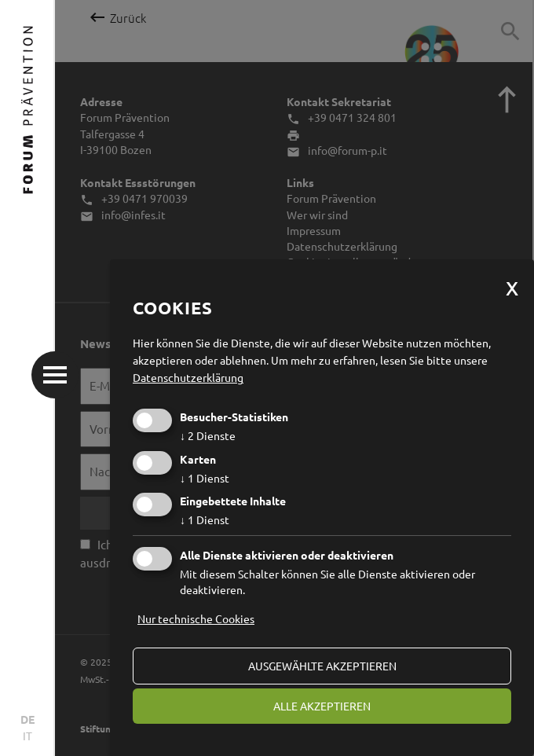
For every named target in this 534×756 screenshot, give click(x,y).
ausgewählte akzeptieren (322, 666)
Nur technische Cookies (196, 618)
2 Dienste (208, 435)
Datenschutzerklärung (188, 377)
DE (27, 719)
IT (27, 736)
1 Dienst (205, 478)
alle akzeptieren (322, 706)
